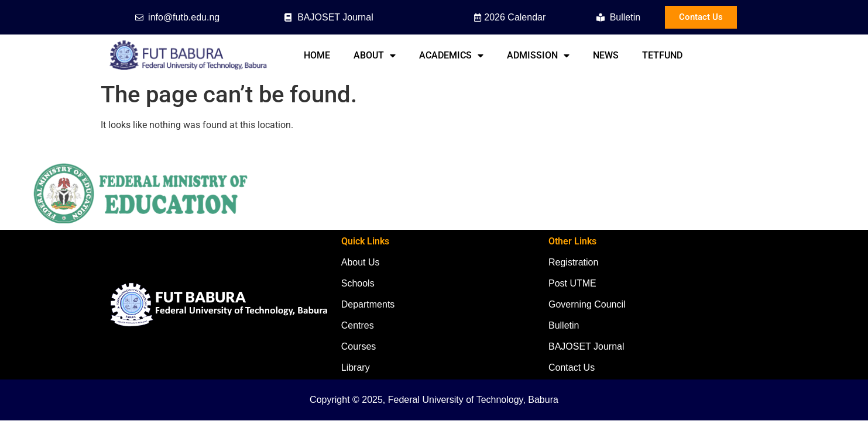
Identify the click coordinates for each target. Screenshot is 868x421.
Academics (451, 56)
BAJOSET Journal (586, 346)
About (375, 56)
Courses (359, 346)
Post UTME (572, 283)
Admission (538, 56)
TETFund (662, 55)
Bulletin (564, 325)
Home (317, 55)
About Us (361, 262)
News (606, 55)
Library (356, 367)
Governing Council (587, 304)
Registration (573, 262)
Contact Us (572, 367)
